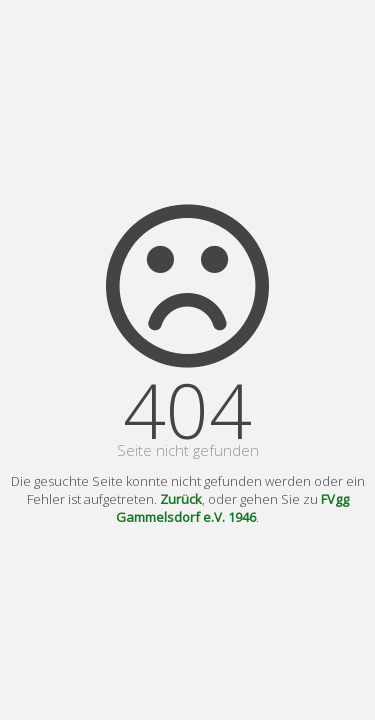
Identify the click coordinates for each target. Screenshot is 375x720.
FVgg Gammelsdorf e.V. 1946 (232, 508)
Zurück (181, 499)
